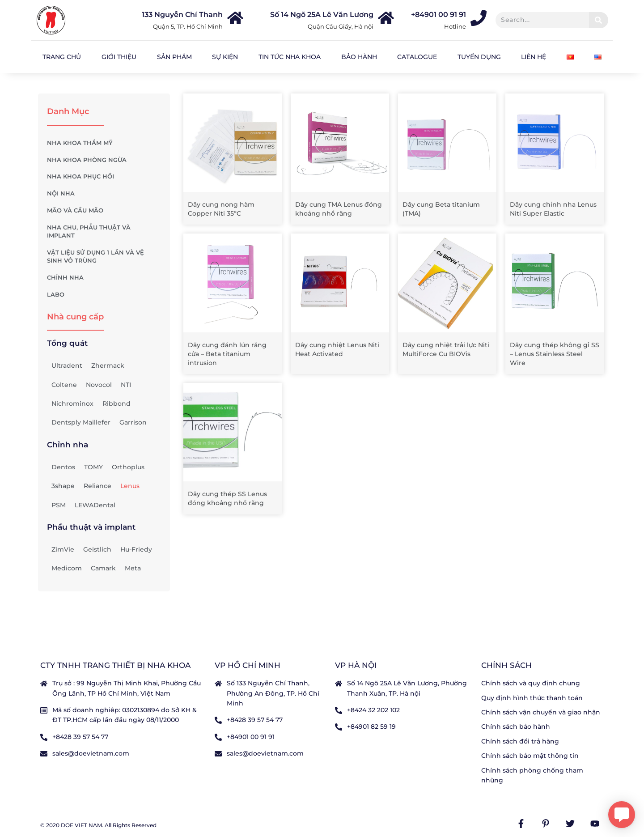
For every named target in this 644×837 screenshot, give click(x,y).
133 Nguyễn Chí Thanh (182, 15)
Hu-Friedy (136, 549)
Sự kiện (225, 57)
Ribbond (117, 404)
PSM (59, 505)
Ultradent (67, 365)
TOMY (93, 467)
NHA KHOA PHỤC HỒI (104, 177)
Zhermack (108, 365)
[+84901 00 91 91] (479, 18)
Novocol (99, 385)
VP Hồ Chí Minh (248, 665)
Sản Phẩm (174, 57)
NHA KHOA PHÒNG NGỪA (104, 160)
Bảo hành (359, 57)
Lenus (130, 486)
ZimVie (63, 549)
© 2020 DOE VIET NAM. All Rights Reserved (98, 825)
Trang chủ (62, 57)
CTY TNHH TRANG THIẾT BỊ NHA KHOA (115, 665)
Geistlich (97, 549)
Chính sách (506, 665)
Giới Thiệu (119, 57)
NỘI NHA (104, 194)
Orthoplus (128, 467)
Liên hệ (534, 57)
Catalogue (417, 57)
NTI (126, 385)
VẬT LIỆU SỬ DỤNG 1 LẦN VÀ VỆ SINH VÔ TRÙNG (104, 257)
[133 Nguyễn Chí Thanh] (235, 18)
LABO (104, 295)
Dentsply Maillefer (81, 422)
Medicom (67, 568)
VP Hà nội (356, 665)
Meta (133, 568)
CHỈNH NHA (104, 278)
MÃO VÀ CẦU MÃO (104, 211)
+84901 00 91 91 (439, 15)
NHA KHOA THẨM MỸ (104, 143)
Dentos (63, 467)
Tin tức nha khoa (290, 57)
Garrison (133, 422)
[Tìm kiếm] (599, 20)
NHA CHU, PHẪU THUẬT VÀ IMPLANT (104, 232)
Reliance (97, 486)
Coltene (64, 385)
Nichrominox (72, 404)
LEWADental (95, 505)
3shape (63, 486)
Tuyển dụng (479, 57)
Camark (103, 568)
